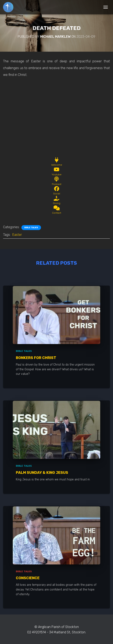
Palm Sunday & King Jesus (42, 473)
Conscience (28, 578)
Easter (17, 235)
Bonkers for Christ (36, 358)
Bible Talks (31, 228)
